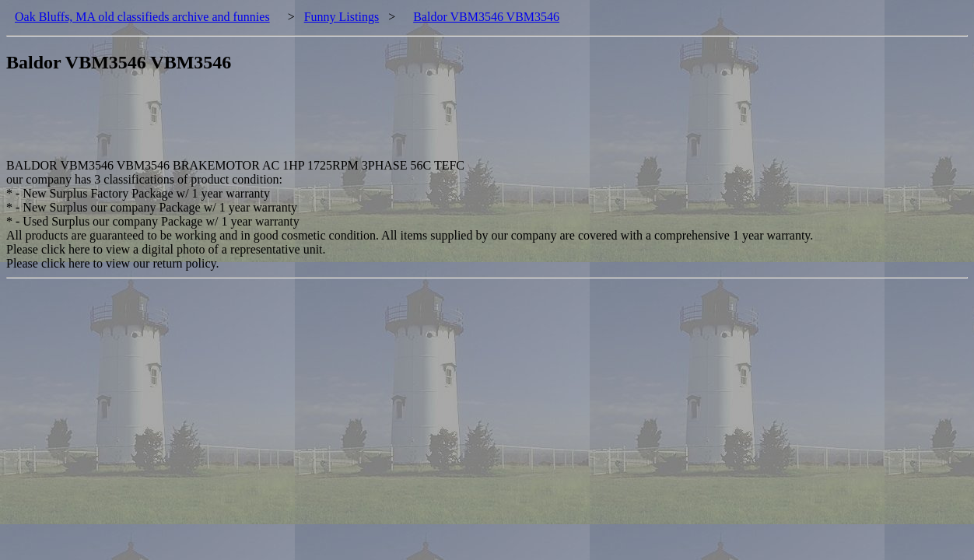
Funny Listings (342, 17)
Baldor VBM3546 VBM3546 (486, 17)
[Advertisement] (289, 124)
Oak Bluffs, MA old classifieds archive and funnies (142, 17)
